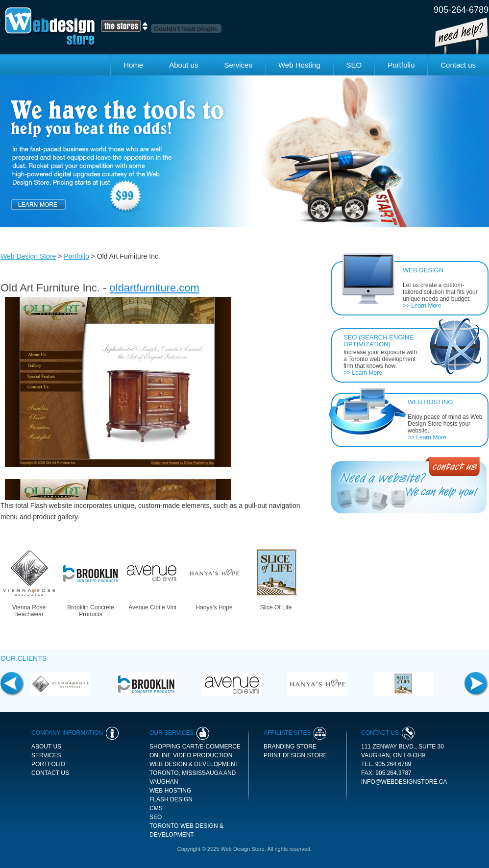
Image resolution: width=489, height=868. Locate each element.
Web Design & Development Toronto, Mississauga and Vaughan (194, 773)
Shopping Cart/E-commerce (195, 747)
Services (238, 65)
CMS (156, 808)
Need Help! (462, 36)
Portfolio (401, 65)
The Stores (124, 26)
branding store (290, 747)
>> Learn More (422, 306)
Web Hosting (299, 65)
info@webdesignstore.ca (404, 782)
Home (133, 65)
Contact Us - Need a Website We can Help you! (409, 485)
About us (183, 65)
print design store (295, 755)
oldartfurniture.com (155, 288)
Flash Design (171, 799)
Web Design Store (51, 27)
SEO (354, 65)
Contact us (458, 65)
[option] (244, 151)
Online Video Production (191, 755)
